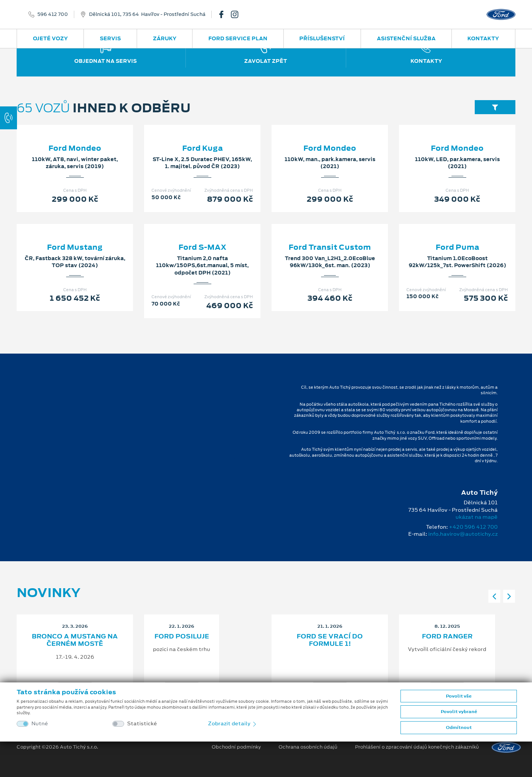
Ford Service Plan (238, 38)
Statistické (142, 724)
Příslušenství (322, 38)
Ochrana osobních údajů (308, 747)
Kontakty (483, 38)
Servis (110, 38)
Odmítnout (459, 727)
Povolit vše (459, 696)
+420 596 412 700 (473, 527)
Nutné (40, 724)
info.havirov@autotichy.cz (463, 534)
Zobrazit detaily (233, 723)
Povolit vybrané (459, 712)
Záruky (165, 38)
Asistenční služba (406, 38)
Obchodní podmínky (236, 747)
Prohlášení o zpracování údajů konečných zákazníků (417, 747)
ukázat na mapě (477, 517)
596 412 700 (53, 14)
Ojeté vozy (50, 38)
